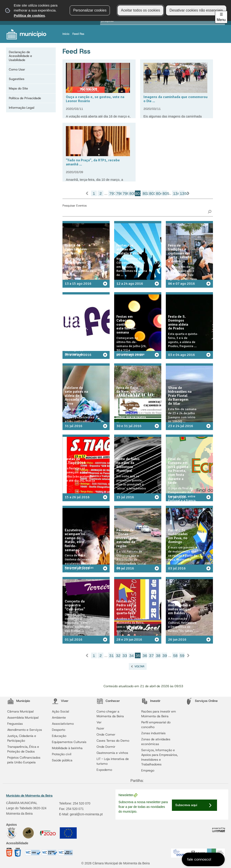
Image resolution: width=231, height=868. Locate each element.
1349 (175, 194)
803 (151, 194)
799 (125, 194)
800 (132, 194)
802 (145, 194)
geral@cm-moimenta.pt (86, 814)
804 (158, 194)
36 (145, 656)
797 (112, 194)
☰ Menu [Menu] (221, 17)
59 (182, 656)
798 (118, 194)
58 (175, 656)
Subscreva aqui (186, 805)
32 (118, 656)
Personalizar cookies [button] (90, 10)
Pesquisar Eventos (75, 206)
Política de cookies (29, 15)
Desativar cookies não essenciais (196, 10)
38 (158, 656)
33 (125, 656)
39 (165, 656)
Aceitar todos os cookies (140, 10)
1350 (182, 194)
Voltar (139, 666)
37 (151, 656)
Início (67, 34)
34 (132, 656)
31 (111, 656)
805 (165, 194)
